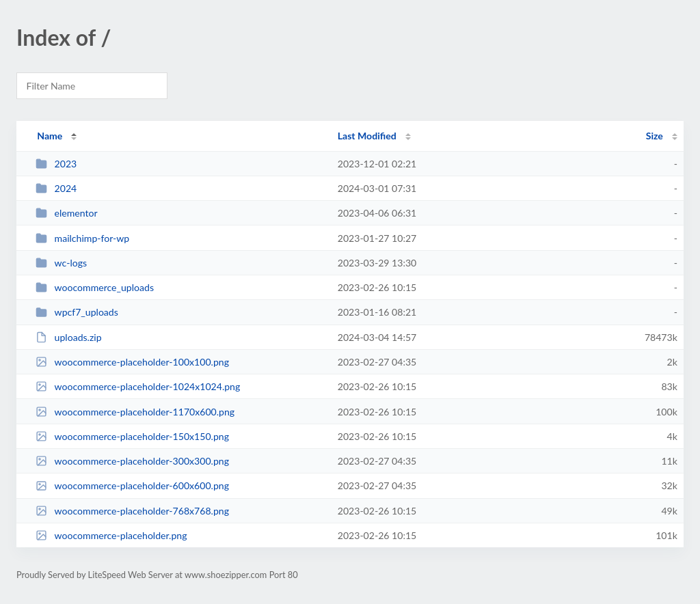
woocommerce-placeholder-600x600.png (132, 485)
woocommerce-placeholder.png (111, 535)
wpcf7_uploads (77, 312)
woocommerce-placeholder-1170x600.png (135, 412)
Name (50, 136)
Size (655, 136)
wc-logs (61, 263)
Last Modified (367, 136)
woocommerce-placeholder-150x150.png (132, 436)
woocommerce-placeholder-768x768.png (132, 511)
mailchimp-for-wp (82, 238)
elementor (67, 213)
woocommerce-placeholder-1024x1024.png (138, 386)
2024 (56, 188)
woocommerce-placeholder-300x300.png (132, 461)
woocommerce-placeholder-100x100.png (132, 362)
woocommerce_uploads (95, 287)
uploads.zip (68, 337)
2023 (56, 164)
